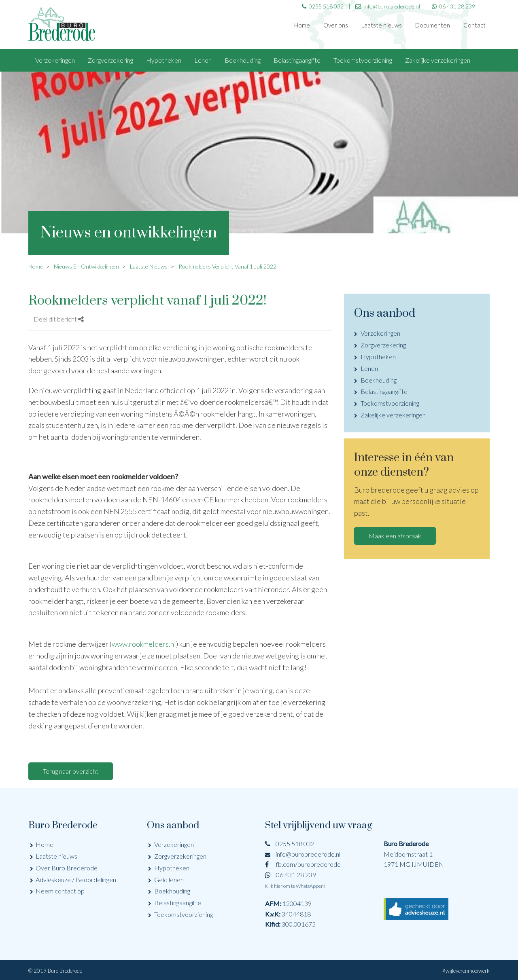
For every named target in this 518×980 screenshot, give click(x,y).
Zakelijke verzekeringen (438, 60)
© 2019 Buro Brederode (55, 971)
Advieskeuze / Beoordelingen (76, 879)
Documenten (433, 25)
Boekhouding (243, 60)
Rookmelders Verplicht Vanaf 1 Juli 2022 (227, 266)
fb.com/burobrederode (303, 864)
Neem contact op (60, 891)
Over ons (336, 25)
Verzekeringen (55, 60)
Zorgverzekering (110, 60)
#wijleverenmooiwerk (466, 971)
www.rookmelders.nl (144, 644)
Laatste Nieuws (149, 266)
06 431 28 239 (453, 6)
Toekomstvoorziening (363, 60)
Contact (474, 25)
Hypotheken (164, 60)
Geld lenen (169, 879)
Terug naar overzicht (71, 771)
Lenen (203, 60)
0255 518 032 (290, 843)
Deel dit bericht (59, 319)
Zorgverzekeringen (180, 856)
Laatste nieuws (382, 25)
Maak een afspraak (395, 536)
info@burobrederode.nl (303, 854)
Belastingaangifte (297, 60)
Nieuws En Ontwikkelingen (86, 266)
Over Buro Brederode (67, 868)
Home (302, 25)
